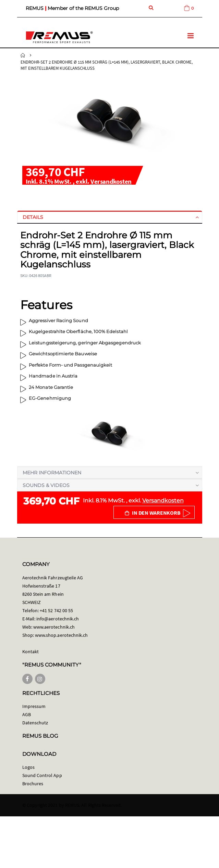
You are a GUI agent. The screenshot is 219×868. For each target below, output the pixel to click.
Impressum (34, 706)
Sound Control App (42, 775)
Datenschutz (35, 723)
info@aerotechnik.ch (58, 619)
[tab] (110, 217)
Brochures (33, 784)
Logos (28, 767)
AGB (27, 714)
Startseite (23, 55)
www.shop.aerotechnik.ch (62, 635)
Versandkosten (111, 181)
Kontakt (31, 652)
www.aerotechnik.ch (54, 627)
